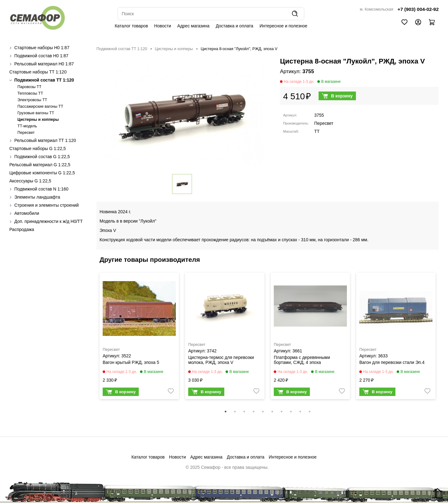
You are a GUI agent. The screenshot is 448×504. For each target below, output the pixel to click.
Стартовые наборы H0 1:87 (42, 48)
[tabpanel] (139, 337)
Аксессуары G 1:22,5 (30, 181)
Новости (163, 26)
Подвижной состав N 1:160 (41, 189)
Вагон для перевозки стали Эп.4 (392, 362)
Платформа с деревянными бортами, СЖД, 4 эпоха (302, 360)
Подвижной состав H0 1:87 (41, 56)
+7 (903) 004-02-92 (418, 9)
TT (317, 131)
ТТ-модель (27, 126)
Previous (92, 340)
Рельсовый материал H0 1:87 (44, 64)
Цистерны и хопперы (38, 120)
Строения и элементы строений (47, 205)
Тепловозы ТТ (30, 93)
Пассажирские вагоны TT (40, 106)
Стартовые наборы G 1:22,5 (38, 148)
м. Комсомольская (377, 9)
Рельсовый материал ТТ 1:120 (45, 140)
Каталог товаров (131, 26)
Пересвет (26, 133)
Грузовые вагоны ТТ (36, 113)
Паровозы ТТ (29, 87)
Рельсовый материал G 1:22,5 (40, 165)
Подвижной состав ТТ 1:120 (44, 80)
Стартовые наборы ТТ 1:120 (38, 72)
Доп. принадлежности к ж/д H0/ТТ (49, 221)
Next (443, 340)
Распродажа (22, 229)
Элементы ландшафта (37, 197)
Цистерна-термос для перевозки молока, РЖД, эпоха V (221, 360)
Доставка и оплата (234, 26)
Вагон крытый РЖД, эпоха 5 (131, 362)
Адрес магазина (194, 26)
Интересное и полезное (283, 26)
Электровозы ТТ (32, 100)
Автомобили (27, 213)
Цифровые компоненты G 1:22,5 (42, 173)
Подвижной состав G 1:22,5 (42, 157)
